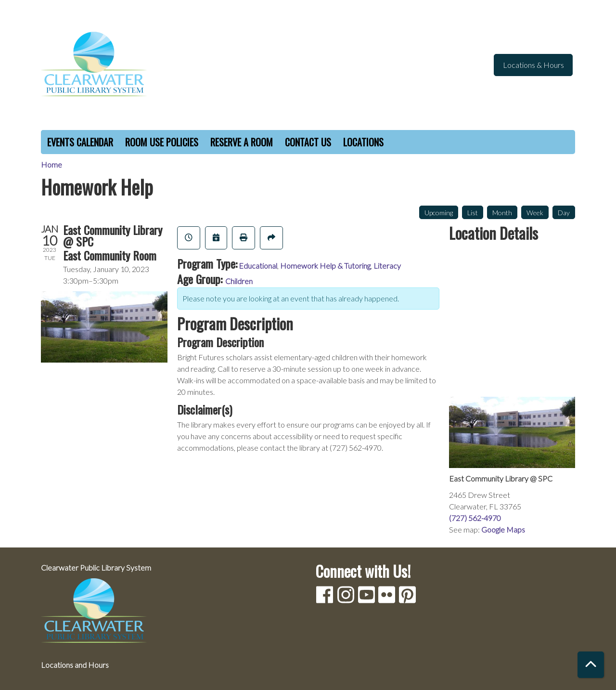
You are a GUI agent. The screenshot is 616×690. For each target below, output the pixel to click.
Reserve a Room (242, 142)
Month (502, 213)
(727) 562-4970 (475, 518)
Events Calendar (80, 142)
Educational (258, 266)
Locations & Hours (533, 65)
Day (564, 213)
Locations (363, 142)
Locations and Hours (75, 665)
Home (51, 164)
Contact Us (308, 142)
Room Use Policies (162, 142)
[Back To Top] (591, 665)
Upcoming (439, 213)
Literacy (387, 266)
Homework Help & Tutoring (325, 266)
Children (239, 281)
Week (535, 213)
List (473, 213)
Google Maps (503, 529)
